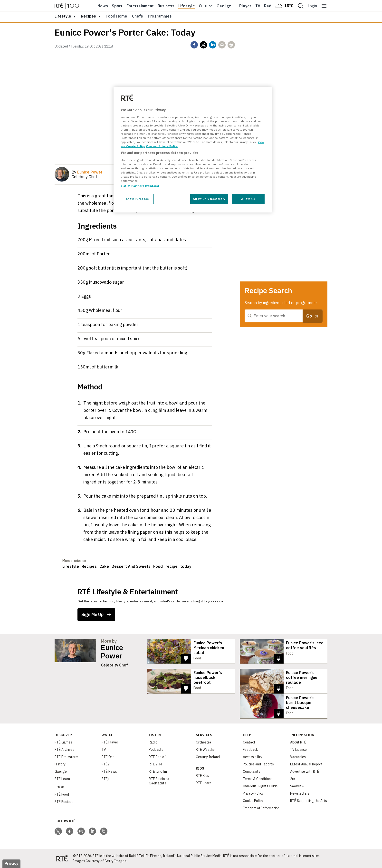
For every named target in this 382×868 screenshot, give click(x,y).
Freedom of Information (261, 808)
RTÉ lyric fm (158, 771)
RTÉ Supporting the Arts (309, 800)
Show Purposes (137, 199)
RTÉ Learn (62, 779)
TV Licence (298, 749)
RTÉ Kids (202, 775)
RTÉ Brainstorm (66, 757)
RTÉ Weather (206, 749)
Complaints (252, 771)
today (186, 566)
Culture (206, 6)
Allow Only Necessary (209, 199)
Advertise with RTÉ (305, 771)
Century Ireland (208, 757)
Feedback (250, 749)
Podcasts (156, 749)
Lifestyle (187, 6)
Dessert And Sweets (131, 566)
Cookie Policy (253, 800)
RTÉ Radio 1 (158, 757)
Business (166, 6)
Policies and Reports (258, 764)
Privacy (11, 863)
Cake (104, 566)
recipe (172, 566)
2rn (293, 779)
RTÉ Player (110, 742)
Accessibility (253, 757)
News (103, 6)
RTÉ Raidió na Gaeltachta (159, 781)
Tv (258, 6)
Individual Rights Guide (260, 786)
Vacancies (298, 757)
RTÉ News (109, 771)
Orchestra (204, 742)
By (87, 172)
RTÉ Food (62, 794)
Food (158, 566)
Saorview (297, 786)
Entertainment (140, 6)
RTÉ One (108, 757)
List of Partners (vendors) (140, 186)
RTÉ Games (63, 742)
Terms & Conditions (258, 779)
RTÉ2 (106, 764)
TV (104, 749)
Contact (249, 742)
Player (245, 6)
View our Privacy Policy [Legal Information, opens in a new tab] (162, 146)
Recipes (88, 16)
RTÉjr (106, 779)
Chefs (138, 16)
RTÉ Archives (64, 749)
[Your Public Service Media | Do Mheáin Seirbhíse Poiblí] (62, 858)
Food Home (116, 16)
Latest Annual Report (306, 764)
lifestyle (63, 16)
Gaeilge (224, 6)
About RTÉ (298, 742)
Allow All (248, 199)
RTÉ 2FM (155, 764)
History (60, 764)
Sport (117, 6)
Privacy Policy (253, 793)
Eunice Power (112, 652)
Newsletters (300, 793)
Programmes (160, 16)
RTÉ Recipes (64, 801)
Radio (269, 6)
